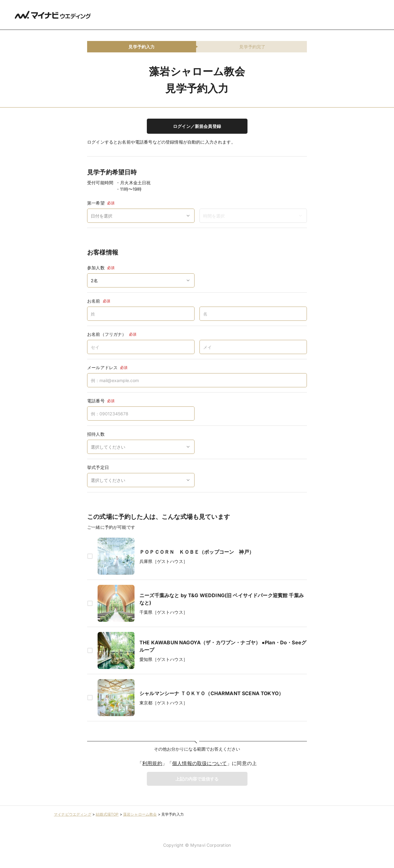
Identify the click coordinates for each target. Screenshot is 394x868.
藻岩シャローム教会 (140, 814)
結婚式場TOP (107, 814)
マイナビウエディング (73, 814)
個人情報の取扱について (199, 763)
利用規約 (152, 763)
